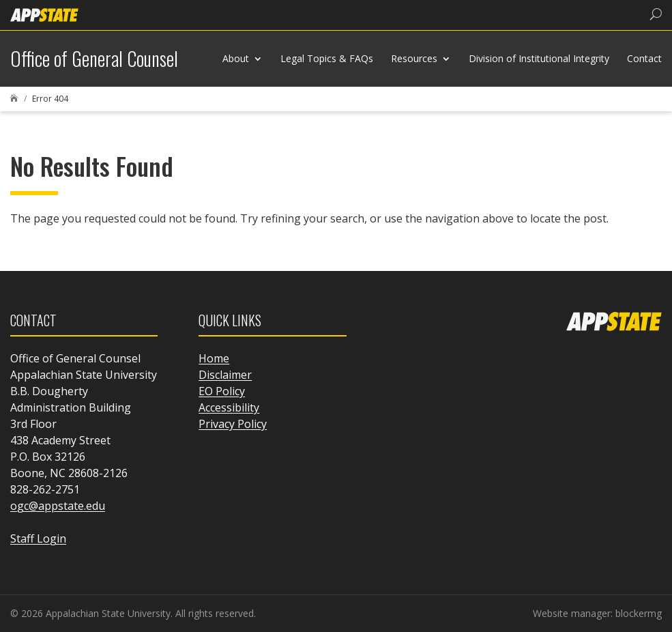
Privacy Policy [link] (233, 424)
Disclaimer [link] (225, 375)
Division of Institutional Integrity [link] (539, 58)
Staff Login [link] (38, 538)
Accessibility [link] (229, 407)
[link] (44, 14)
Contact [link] (644, 58)
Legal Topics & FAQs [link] (327, 58)
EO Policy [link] (222, 391)
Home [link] (214, 358)
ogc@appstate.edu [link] (58, 506)
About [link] (236, 58)
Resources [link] (414, 58)
